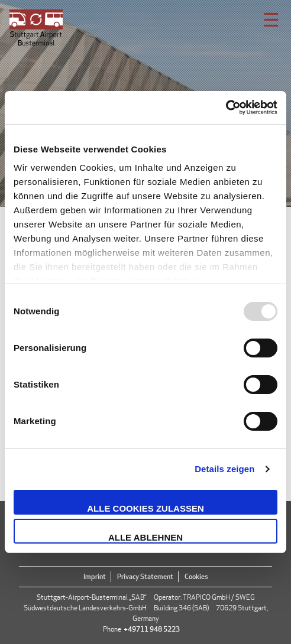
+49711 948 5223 (152, 629)
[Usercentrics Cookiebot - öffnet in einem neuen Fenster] (226, 108)
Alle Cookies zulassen (145, 508)
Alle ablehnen (145, 537)
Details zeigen (224, 469)
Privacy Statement (145, 576)
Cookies (196, 576)
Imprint (95, 576)
